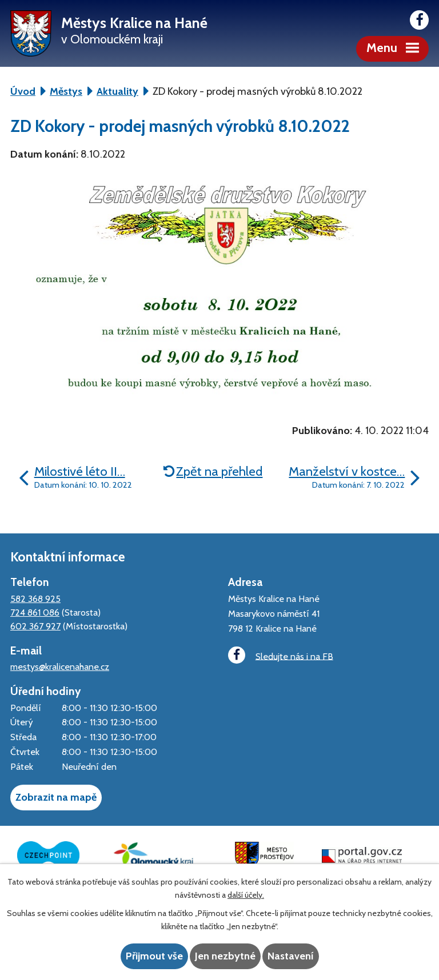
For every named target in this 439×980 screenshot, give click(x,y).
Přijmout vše (154, 956)
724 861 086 (35, 612)
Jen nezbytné (225, 956)
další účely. (246, 895)
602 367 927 (35, 626)
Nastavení (291, 956)
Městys (66, 91)
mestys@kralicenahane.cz (60, 666)
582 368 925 (35, 599)
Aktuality (117, 91)
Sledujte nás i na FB (281, 655)
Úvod (23, 91)
